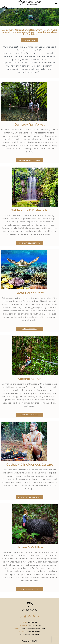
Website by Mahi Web (29, 641)
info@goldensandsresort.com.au (33, 628)
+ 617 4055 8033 (35, 625)
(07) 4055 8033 (33, 622)
